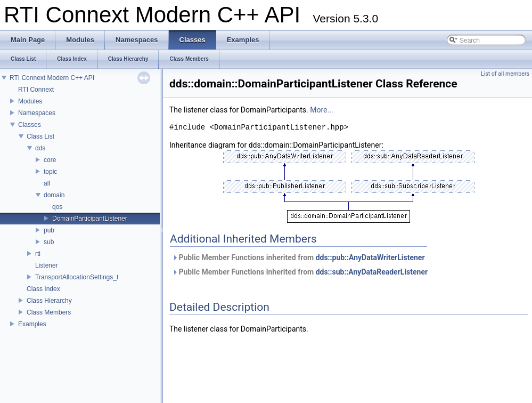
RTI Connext (36, 90)
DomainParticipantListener (90, 219)
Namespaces (37, 113)
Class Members (49, 312)
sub (49, 242)
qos (57, 207)
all (47, 183)
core (50, 160)
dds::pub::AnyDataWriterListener (370, 257)
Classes (30, 125)
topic (50, 172)
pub (49, 230)
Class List (40, 136)
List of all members (505, 74)
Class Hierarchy (49, 301)
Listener (47, 265)
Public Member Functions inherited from (298, 257)
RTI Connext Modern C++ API (52, 78)
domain (54, 195)
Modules (30, 101)
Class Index (43, 289)
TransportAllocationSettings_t (77, 277)
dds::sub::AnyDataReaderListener (372, 272)
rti (38, 254)
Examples (32, 324)
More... (321, 110)
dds (40, 148)
